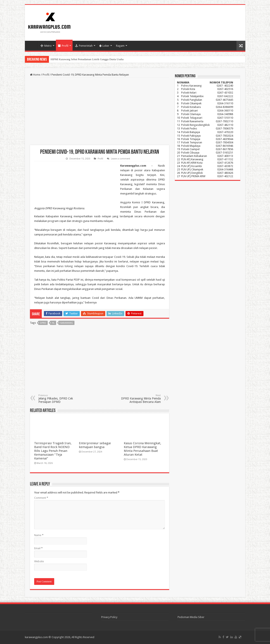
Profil (63, 46)
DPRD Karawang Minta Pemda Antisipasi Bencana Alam (139, 399)
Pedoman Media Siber (191, 617)
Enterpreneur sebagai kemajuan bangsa (95, 445)
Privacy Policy (109, 617)
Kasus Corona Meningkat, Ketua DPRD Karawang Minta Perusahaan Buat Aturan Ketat (142, 449)
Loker (104, 46)
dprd (43, 323)
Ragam (120, 46)
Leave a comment (121, 159)
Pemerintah (84, 46)
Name (39, 535)
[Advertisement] (100, 111)
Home (32, 45)
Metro (46, 46)
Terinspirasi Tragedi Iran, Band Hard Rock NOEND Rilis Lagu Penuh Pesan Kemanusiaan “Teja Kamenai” (53, 451)
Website (39, 561)
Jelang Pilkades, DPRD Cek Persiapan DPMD (60, 399)
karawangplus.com (36, 637)
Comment (41, 498)
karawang (67, 323)
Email (38, 548)
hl (53, 323)
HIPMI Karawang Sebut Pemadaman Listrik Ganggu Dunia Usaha (87, 59)
